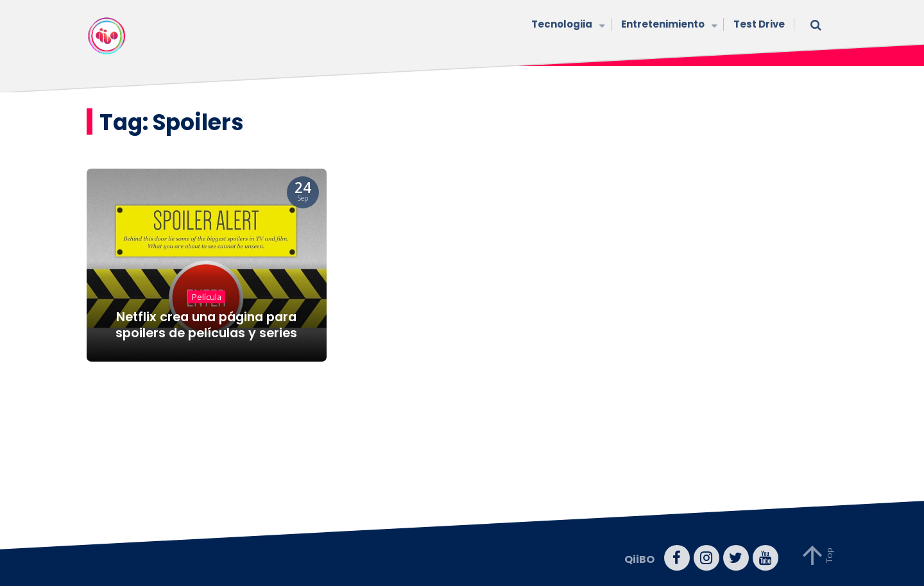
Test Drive (759, 24)
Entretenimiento (668, 25)
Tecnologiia (567, 25)
